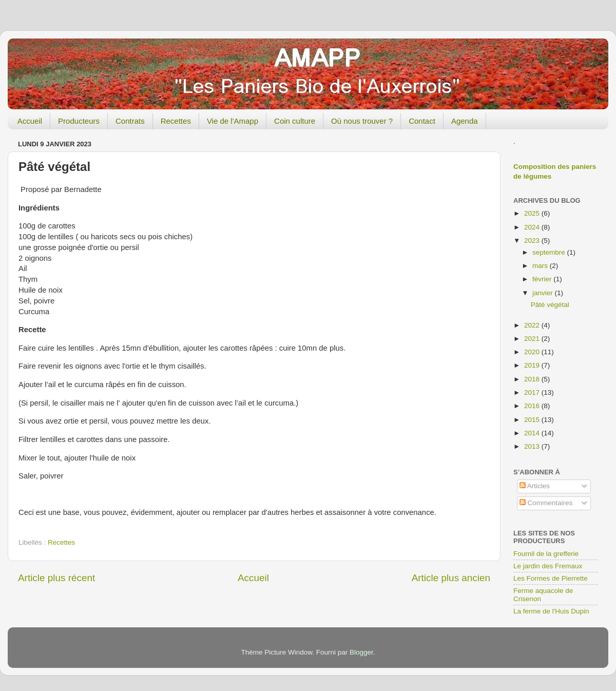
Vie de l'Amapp (233, 121)
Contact (422, 121)
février (543, 279)
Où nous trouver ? (362, 121)
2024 (533, 227)
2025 (533, 213)
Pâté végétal (550, 305)
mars (541, 266)
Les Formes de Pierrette (551, 578)
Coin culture (295, 121)
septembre (550, 252)
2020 (533, 352)
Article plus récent (56, 578)
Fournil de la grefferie (546, 554)
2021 (533, 339)
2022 (533, 325)
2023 (533, 241)
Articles (535, 486)
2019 (533, 365)
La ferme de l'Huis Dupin (551, 611)
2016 (533, 406)
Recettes (176, 121)
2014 (533, 433)
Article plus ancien (451, 578)
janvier (544, 293)
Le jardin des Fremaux (548, 566)
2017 (533, 392)
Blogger (361, 652)
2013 (533, 446)
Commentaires (546, 503)
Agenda (465, 121)
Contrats (130, 121)
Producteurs (79, 121)
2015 (533, 420)
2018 (533, 379)
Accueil (30, 121)
